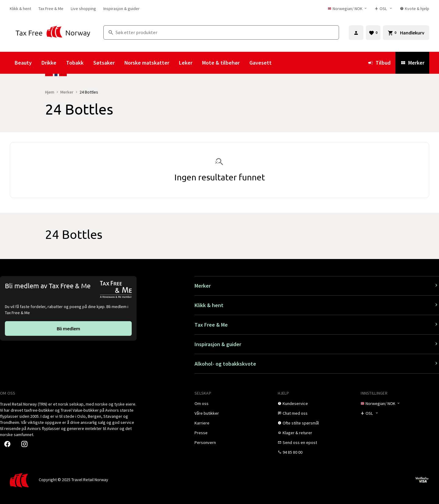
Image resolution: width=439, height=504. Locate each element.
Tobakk (75, 63)
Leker (186, 63)
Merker (412, 63)
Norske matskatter (147, 63)
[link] (20, 9)
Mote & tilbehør (221, 63)
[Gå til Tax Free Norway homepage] (53, 32)
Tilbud (379, 63)
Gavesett (261, 63)
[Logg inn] (356, 33)
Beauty (23, 63)
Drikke (49, 63)
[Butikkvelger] (384, 9)
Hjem (50, 92)
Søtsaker (104, 63)
